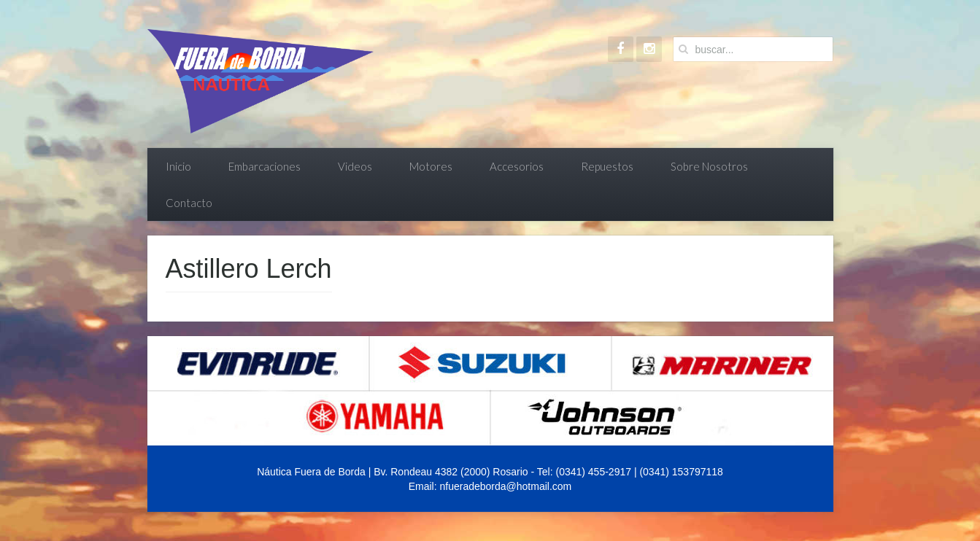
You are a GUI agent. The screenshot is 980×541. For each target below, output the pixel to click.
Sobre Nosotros (709, 166)
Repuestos (607, 166)
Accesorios (517, 166)
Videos (355, 166)
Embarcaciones (265, 166)
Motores (431, 166)
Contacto (189, 203)
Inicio (178, 166)
